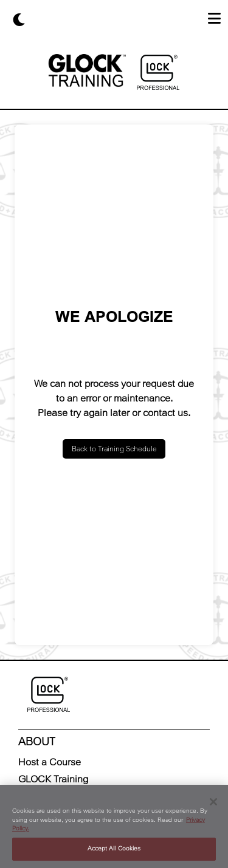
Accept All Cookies (114, 849)
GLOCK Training (53, 779)
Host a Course (50, 762)
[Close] (213, 802)
